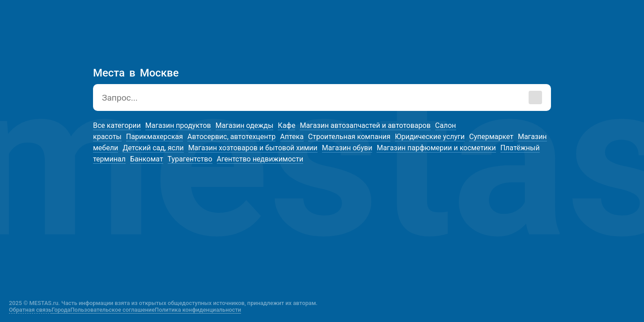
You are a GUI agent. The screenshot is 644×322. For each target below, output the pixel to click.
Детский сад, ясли (153, 148)
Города (61, 310)
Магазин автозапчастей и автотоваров (365, 125)
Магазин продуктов (178, 125)
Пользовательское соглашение (113, 310)
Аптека (292, 137)
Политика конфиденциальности (198, 310)
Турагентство (190, 159)
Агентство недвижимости (260, 159)
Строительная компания (349, 137)
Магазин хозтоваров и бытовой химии (253, 148)
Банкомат (147, 159)
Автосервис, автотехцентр (231, 137)
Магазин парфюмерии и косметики (436, 148)
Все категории (117, 125)
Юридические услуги (430, 137)
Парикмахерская (155, 137)
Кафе (286, 125)
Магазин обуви (347, 148)
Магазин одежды (245, 125)
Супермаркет (491, 137)
